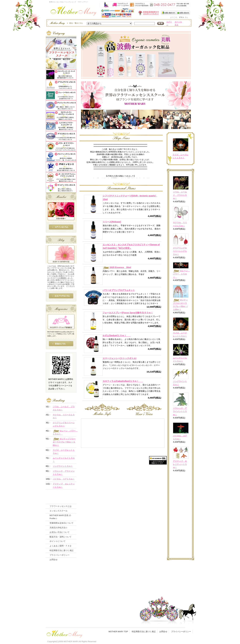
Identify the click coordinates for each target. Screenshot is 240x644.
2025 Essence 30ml (117, 267)
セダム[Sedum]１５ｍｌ (117, 335)
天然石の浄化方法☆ (59, 528)
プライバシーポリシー (60, 555)
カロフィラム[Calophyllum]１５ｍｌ (123, 381)
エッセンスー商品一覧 (66, 23)
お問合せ (54, 560)
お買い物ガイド (169, 13)
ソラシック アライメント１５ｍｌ (180, 411)
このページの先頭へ (165, 579)
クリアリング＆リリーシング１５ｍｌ (180, 251)
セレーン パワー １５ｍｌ (181, 274)
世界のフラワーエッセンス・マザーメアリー (74, 12)
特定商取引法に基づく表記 (62, 550)
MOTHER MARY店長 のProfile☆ (60, 517)
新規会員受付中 (130, 13)
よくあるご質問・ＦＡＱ (60, 546)
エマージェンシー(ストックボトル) (120, 358)
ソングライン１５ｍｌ (63, 466)
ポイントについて (58, 541)
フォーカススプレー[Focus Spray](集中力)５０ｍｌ (128, 313)
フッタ (64, 633)
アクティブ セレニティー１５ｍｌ (180, 464)
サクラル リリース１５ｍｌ (64, 416)
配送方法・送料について (61, 537)
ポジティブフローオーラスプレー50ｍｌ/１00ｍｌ (64, 442)
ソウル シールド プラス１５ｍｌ (180, 195)
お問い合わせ (183, 13)
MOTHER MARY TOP (118, 632)
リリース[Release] (112, 222)
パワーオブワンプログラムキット (119, 290)
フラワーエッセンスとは (61, 506)
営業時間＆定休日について (62, 523)
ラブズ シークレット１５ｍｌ (64, 452)
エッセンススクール (59, 511)
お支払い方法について (60, 532)
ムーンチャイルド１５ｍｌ (64, 460)
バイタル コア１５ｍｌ (64, 479)
